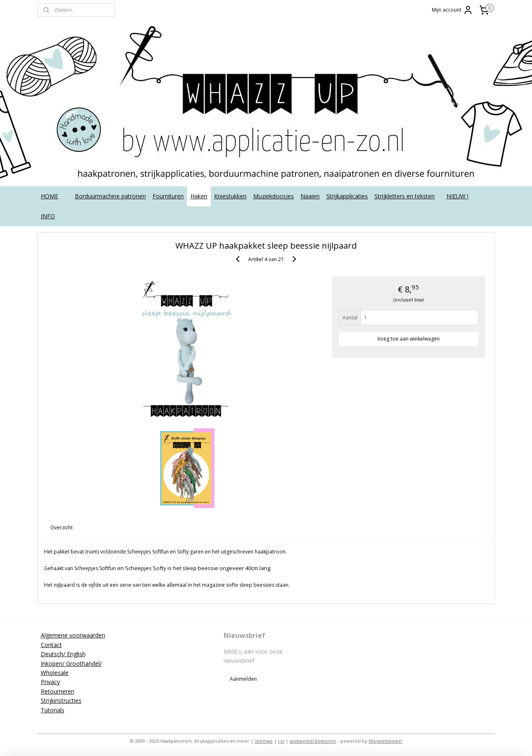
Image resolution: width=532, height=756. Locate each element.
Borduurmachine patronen (110, 196)
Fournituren (168, 196)
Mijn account (452, 10)
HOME (49, 196)
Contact (51, 645)
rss (281, 741)
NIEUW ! (457, 196)
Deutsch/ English (63, 654)
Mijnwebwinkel (385, 741)
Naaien (310, 196)
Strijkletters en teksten (405, 196)
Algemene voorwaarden (73, 635)
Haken (199, 196)
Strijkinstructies (61, 700)
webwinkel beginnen (313, 741)
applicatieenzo (429, 635)
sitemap (264, 741)
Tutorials (53, 710)
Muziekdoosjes (273, 196)
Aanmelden (243, 679)
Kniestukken (230, 196)
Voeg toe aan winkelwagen (409, 339)
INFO (48, 216)
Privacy (50, 682)
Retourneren (58, 691)
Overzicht (62, 527)
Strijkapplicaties (347, 196)
